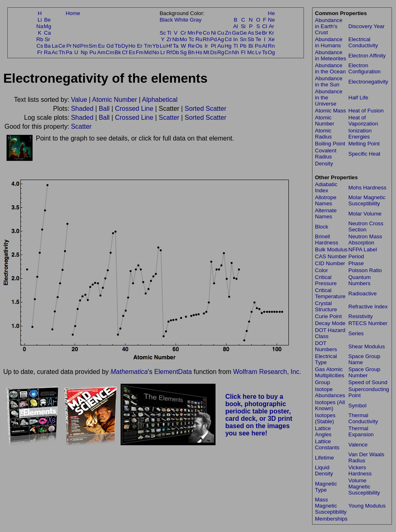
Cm (110, 52)
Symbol (357, 406)
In (236, 39)
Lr (163, 52)
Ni (214, 33)
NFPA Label (363, 250)
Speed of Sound (368, 382)
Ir (206, 46)
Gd (110, 46)
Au (220, 46)
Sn (243, 39)
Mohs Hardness (367, 188)
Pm (84, 46)
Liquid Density (324, 470)
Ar (271, 26)
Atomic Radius (323, 134)
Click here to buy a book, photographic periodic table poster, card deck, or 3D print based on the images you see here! (259, 415)
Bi (251, 46)
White (181, 20)
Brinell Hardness (327, 240)
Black (166, 20)
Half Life (358, 98)
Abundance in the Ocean (330, 68)
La (55, 46)
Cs (40, 46)
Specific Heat (364, 154)
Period (356, 256)
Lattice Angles (323, 431)
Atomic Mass (330, 111)
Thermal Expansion (361, 431)
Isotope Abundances (330, 392)
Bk (118, 52)
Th (62, 52)
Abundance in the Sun (329, 81)
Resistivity (361, 316)
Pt (214, 46)
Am (101, 52)
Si (243, 26)
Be (47, 20)
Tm (148, 46)
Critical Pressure (326, 280)
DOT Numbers (326, 346)
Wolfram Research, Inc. (267, 372)
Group (322, 382)
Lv (258, 52)
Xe (271, 39)
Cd (228, 39)
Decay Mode (330, 323)
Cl (265, 26)
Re (191, 46)
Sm (93, 46)
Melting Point (364, 144)
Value (79, 100)
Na (40, 26)
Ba (47, 46)
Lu (163, 46)
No (156, 52)
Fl (243, 52)
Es (132, 52)
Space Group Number (364, 372)
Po (258, 46)
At (265, 46)
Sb (251, 39)
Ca (47, 33)
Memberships (331, 519)
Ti (169, 33)
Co (206, 33)
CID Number (330, 263)
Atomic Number (114, 100)
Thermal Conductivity (363, 418)
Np (84, 52)
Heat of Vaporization (363, 121)
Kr (271, 33)
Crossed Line (134, 109)
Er (140, 46)
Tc (191, 39)
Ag (220, 39)
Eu (101, 46)
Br (265, 33)
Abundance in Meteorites (330, 55)
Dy (125, 46)
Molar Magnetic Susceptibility (367, 200)
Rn (272, 46)
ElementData (173, 372)
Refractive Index (368, 307)
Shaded (82, 109)
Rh (206, 39)
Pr (69, 46)
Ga (235, 33)
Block (322, 227)
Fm (140, 52)
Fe (199, 33)
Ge (243, 33)
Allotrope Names (326, 200)
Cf (124, 52)
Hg (228, 46)
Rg (221, 52)
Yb (156, 46)
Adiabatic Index (326, 187)
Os (199, 46)
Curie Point (328, 316)
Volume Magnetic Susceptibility (364, 487)
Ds (213, 52)
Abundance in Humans (329, 42)
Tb (118, 46)
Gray (196, 20)
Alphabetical (160, 100)
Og (271, 52)
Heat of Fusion (366, 111)
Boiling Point (330, 144)
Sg (183, 52)
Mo (184, 39)
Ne (272, 20)
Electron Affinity (367, 56)
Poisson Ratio (365, 270)
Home (73, 13)
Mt (206, 52)
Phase (356, 263)
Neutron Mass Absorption (365, 240)
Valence (358, 445)
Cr (183, 33)
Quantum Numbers (360, 280)
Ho (132, 46)
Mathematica (129, 372)
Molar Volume (365, 214)
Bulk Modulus (331, 250)
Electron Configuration (364, 68)
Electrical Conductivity (363, 42)
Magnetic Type (326, 487)
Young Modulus (367, 506)
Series (356, 333)
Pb (243, 46)
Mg (47, 26)
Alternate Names (326, 213)
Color (321, 270)
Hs (199, 52)
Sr (47, 39)
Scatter (169, 118)
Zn (228, 33)
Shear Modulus (367, 346)
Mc (251, 52)
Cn (228, 52)
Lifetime (324, 458)
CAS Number (331, 256)
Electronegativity (368, 82)
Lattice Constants (327, 444)
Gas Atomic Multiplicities (330, 372)
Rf (169, 52)
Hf (169, 46)
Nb (176, 39)
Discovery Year (366, 26)
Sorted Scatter (205, 109)
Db (176, 52)
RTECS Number (368, 323)
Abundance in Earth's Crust (329, 26)
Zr (169, 39)
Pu (92, 52)
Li (40, 20)
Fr (40, 52)
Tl (236, 46)
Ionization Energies (360, 134)
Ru (199, 39)
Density (324, 164)
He (272, 13)
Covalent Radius (326, 154)
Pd (213, 39)
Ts (265, 52)
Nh (236, 52)
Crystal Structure (326, 306)
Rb (40, 39)
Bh (191, 52)
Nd (76, 46)
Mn (191, 33)
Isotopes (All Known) (330, 405)
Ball (104, 109)
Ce (62, 46)
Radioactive (363, 293)
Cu (221, 33)
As (251, 33)
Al (235, 26)
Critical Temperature (330, 293)
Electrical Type (326, 359)
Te (258, 39)
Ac (55, 52)
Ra (47, 52)
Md (148, 52)
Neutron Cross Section (366, 226)
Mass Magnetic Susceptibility (331, 506)
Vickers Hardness (360, 470)
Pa (69, 52)
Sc (163, 33)
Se (258, 33)
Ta (176, 46)
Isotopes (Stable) (325, 418)
